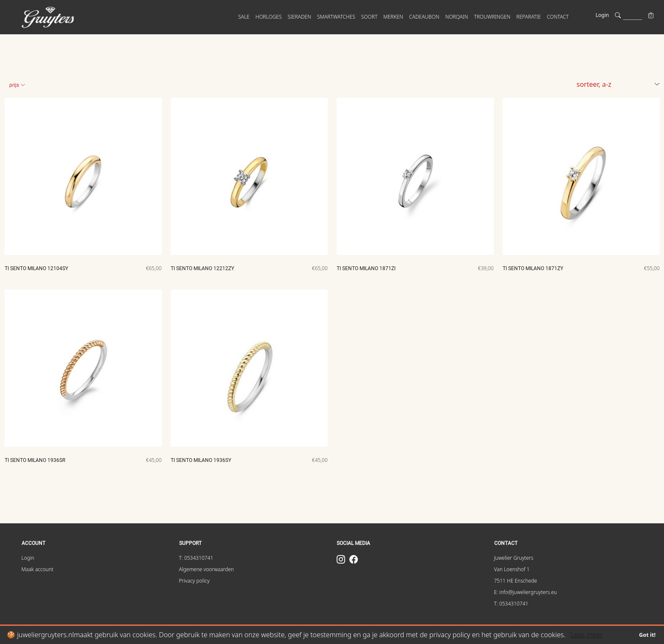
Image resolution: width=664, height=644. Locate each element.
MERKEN (393, 17)
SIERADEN (299, 17)
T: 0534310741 (196, 558)
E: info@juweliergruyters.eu (526, 592)
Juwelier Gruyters (514, 558)
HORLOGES (268, 17)
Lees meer (587, 635)
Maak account (38, 569)
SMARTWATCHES (336, 17)
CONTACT (558, 17)
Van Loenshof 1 (512, 569)
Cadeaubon (424, 17)
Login (602, 15)
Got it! (647, 635)
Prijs (17, 85)
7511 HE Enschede (516, 581)
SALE (244, 17)
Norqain (456, 17)
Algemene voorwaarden (207, 569)
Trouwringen (492, 17)
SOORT (369, 17)
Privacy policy (194, 581)
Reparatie (528, 17)
